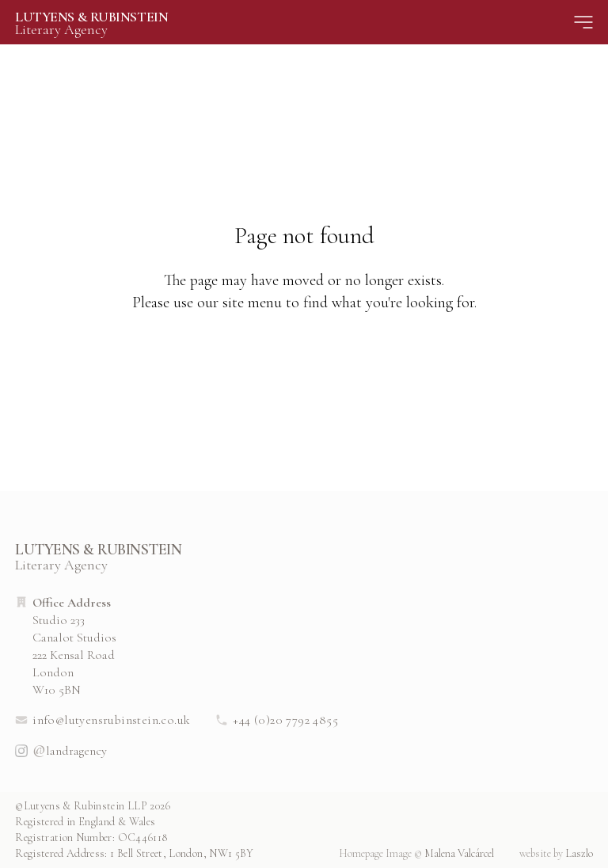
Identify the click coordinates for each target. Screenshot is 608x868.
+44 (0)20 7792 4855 (277, 720)
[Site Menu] (583, 22)
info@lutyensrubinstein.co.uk (103, 720)
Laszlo (556, 853)
